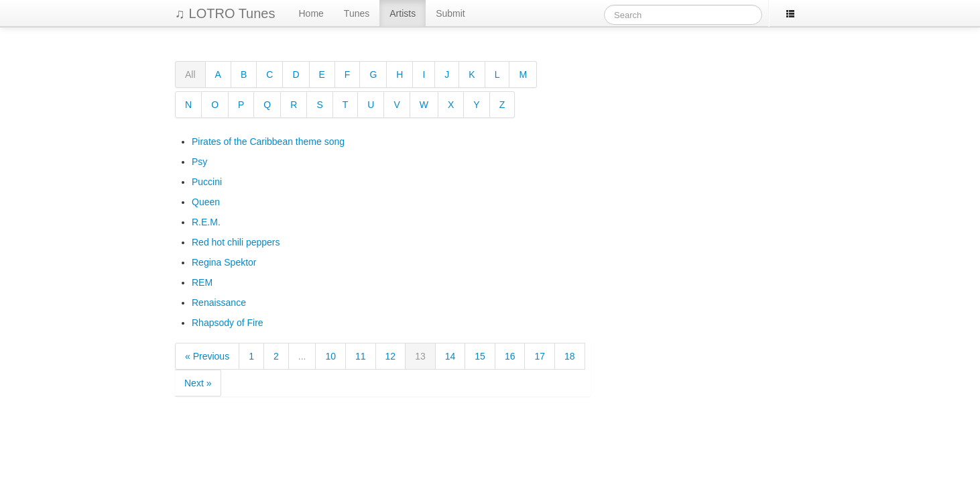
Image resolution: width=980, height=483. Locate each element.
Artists (403, 13)
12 (391, 356)
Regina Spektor (224, 262)
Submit (450, 13)
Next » (198, 383)
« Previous (207, 356)
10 (330, 356)
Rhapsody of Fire (228, 323)
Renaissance (219, 303)
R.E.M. (206, 222)
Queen (206, 202)
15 (480, 356)
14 (450, 356)
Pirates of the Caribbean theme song (268, 142)
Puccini (207, 182)
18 (570, 356)
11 (361, 356)
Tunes (357, 13)
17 (540, 356)
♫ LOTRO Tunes (225, 13)
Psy (199, 162)
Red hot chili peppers (236, 242)
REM (202, 282)
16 (510, 356)
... (302, 356)
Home (311, 13)
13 (420, 356)
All (190, 74)
